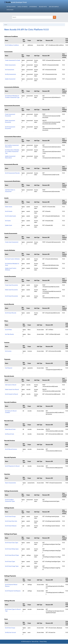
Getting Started (11, 7)
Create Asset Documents (11, 285)
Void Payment (9, 368)
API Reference (33, 7)
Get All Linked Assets (11, 216)
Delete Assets (9, 207)
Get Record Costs (10, 434)
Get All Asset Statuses (11, 526)
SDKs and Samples (54, 7)
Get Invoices (8, 351)
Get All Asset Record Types (12, 555)
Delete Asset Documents (11, 290)
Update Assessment (10, 79)
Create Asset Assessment (12, 242)
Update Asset (9, 225)
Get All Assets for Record (12, 394)
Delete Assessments (10, 65)
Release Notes (43, 7)
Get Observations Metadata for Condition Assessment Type (12, 152)
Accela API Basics (22, 7)
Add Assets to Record (11, 385)
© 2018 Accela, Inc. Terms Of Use (30, 642)
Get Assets (8, 221)
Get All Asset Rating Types (12, 549)
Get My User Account (11, 632)
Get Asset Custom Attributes (12, 259)
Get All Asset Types (10, 562)
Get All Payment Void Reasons (13, 591)
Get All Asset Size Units (11, 521)
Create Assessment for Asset (13, 60)
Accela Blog (10, 10)
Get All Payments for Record (12, 466)
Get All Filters (9, 330)
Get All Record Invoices (11, 449)
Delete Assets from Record (12, 389)
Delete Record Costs (10, 429)
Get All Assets (9, 211)
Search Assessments (11, 483)
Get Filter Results (9, 334)
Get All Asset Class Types (12, 543)
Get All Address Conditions (12, 45)
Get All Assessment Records (12, 173)
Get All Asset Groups (10, 516)
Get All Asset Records (11, 313)
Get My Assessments (11, 74)
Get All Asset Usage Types (12, 566)
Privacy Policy (43, 642)
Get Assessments (10, 70)
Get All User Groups (10, 628)
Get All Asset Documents (11, 296)
